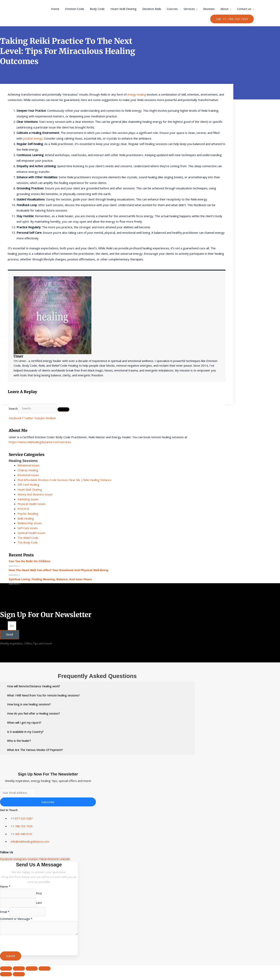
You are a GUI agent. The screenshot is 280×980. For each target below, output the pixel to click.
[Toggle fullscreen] (19, 972)
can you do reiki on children (30, 561)
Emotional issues (29, 475)
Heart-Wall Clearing (123, 9)
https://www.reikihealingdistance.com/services (40, 442)
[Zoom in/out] (6, 972)
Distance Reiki (152, 9)
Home (55, 9)
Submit (11, 960)
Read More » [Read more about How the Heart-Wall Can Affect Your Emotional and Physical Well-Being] (15, 575)
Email (4, 626)
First (42, 896)
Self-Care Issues (28, 528)
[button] (232, 19)
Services (189, 9)
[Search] (66, 410)
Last (42, 905)
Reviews (209, 9)
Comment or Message (16, 922)
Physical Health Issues (33, 504)
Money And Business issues (36, 494)
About (224, 9)
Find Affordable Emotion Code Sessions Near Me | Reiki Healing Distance (66, 480)
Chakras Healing (28, 470)
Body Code (97, 9)
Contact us (244, 9)
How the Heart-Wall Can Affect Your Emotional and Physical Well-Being (59, 570)
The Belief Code (28, 538)
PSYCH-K (24, 509)
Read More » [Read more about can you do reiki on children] (15, 566)
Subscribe (48, 804)
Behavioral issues (29, 465)
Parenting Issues (29, 499)
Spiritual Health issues (32, 533)
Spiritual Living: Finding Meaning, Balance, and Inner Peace (50, 580)
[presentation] (30, 948)
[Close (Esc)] (45, 972)
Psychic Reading (28, 514)
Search (13, 409)
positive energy (33, 138)
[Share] (32, 972)
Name (5, 888)
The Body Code (28, 542)
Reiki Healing (26, 518)
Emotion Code (75, 9)
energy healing (137, 94)
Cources (172, 9)
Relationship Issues (31, 523)
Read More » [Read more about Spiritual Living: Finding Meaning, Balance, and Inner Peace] (15, 584)
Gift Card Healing (29, 485)
